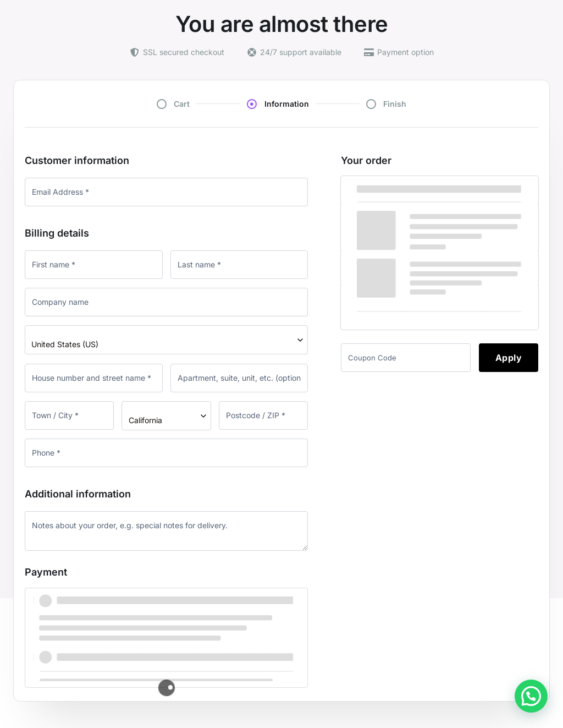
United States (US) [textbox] (65, 344)
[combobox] (166, 340)
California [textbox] (145, 420)
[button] (531, 696)
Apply (509, 358)
